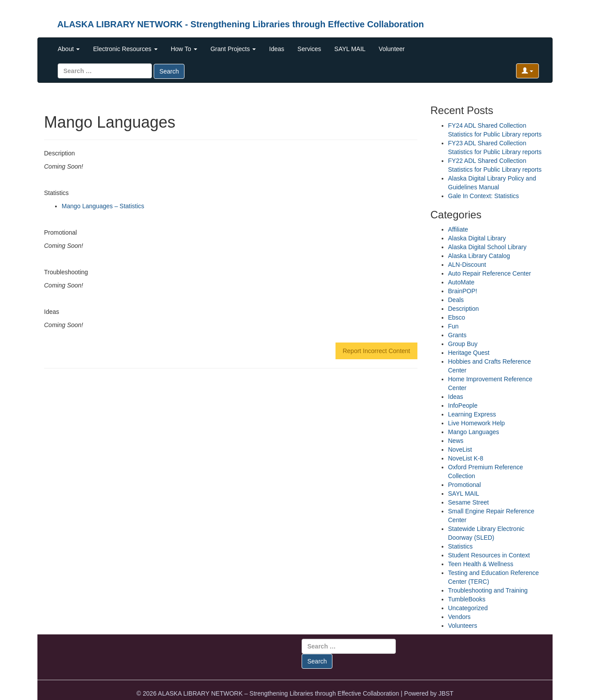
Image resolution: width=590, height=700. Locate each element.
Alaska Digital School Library (487, 247)
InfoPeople (463, 405)
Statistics (461, 546)
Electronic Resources (125, 49)
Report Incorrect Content (376, 351)
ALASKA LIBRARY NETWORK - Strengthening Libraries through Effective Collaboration (241, 24)
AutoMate (461, 282)
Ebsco (457, 317)
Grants (457, 335)
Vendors (459, 617)
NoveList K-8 (466, 458)
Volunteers (463, 626)
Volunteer (392, 49)
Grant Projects (233, 49)
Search (169, 71)
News (456, 441)
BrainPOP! (463, 291)
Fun (454, 326)
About (69, 49)
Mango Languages (474, 432)
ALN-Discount (467, 265)
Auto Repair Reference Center (490, 273)
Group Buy (463, 344)
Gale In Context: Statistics (484, 196)
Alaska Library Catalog (479, 256)
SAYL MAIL (350, 49)
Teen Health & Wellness (481, 564)
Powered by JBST (429, 693)
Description (464, 309)
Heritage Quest (469, 353)
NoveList (460, 449)
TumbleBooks (467, 599)
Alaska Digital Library (477, 238)
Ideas (277, 49)
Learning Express (472, 414)
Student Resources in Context (489, 555)
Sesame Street (469, 502)
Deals (456, 300)
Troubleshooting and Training (488, 590)
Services (310, 49)
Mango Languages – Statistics (103, 206)
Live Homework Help (477, 423)
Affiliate (458, 229)
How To (184, 49)
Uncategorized (468, 608)
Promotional (465, 485)
